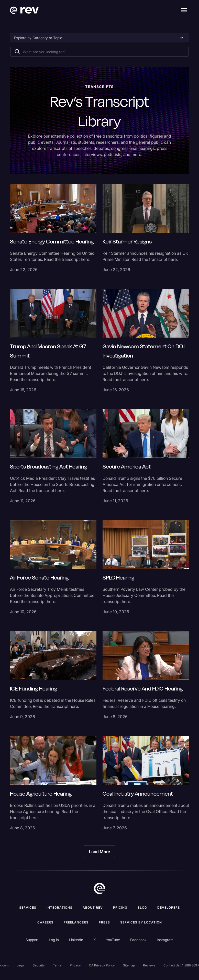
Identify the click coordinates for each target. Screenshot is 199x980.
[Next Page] (99, 852)
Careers (45, 922)
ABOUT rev (93, 907)
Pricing (120, 907)
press (104, 922)
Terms (57, 965)
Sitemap (129, 965)
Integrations (59, 907)
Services (28, 907)
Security (39, 965)
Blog (142, 907)
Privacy (75, 965)
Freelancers (76, 922)
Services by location (141, 922)
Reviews (149, 965)
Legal (21, 965)
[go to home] (99, 888)
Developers (169, 907)
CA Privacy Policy (102, 965)
